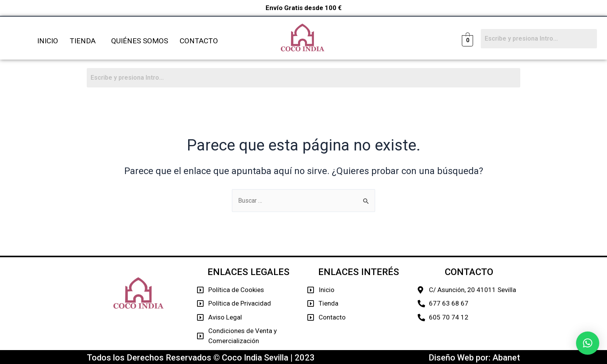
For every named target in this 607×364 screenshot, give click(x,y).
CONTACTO (199, 41)
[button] (588, 343)
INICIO (48, 41)
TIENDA (83, 41)
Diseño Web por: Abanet (474, 358)
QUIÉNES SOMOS (140, 41)
